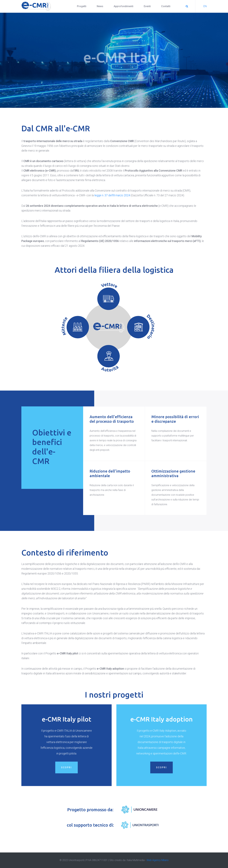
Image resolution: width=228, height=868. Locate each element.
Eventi (147, 6)
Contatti (166, 6)
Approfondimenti (123, 6)
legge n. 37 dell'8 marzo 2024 (112, 195)
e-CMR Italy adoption (161, 723)
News (100, 6)
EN (205, 6)
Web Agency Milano (158, 860)
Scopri (66, 771)
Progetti (82, 6)
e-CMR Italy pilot (66, 723)
